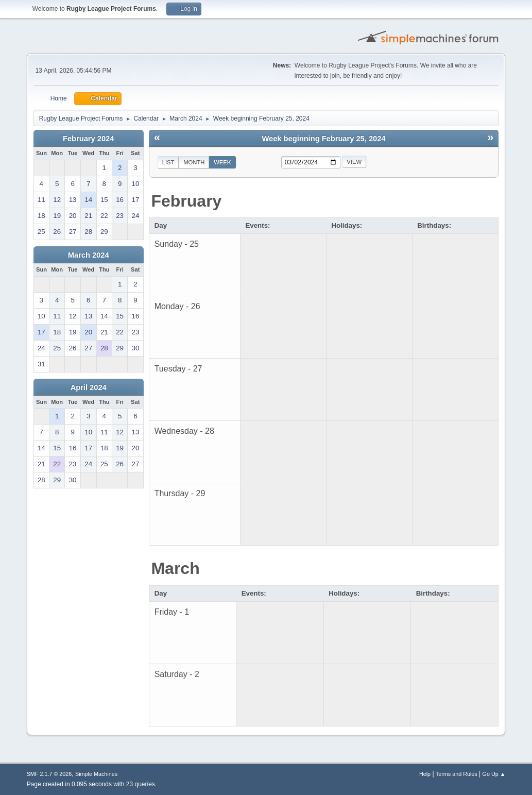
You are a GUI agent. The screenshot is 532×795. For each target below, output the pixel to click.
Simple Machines (96, 774)
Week (222, 162)
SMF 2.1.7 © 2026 (49, 774)
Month (194, 162)
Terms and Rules (457, 774)
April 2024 (89, 387)
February (186, 201)
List (168, 162)
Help (425, 774)
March (175, 568)
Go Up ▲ (494, 774)
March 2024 (89, 255)
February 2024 (88, 139)
